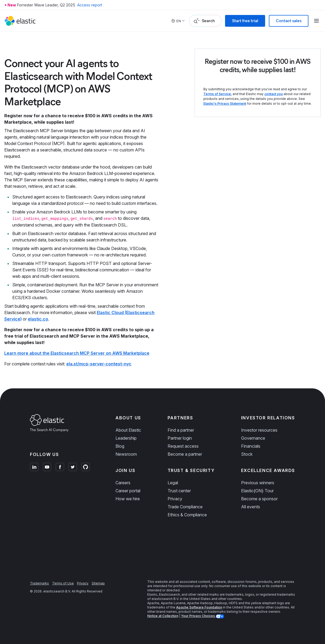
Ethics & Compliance (187, 515)
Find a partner (181, 430)
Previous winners (258, 483)
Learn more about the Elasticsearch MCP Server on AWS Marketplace (77, 353)
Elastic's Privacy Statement (225, 104)
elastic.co (38, 319)
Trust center (179, 491)
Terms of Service (217, 94)
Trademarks (39, 583)
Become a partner (185, 454)
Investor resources (259, 430)
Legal (173, 483)
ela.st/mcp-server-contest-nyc (99, 364)
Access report (90, 5)
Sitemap (98, 583)
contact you (274, 94)
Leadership (126, 438)
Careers (123, 483)
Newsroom (126, 454)
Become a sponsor (259, 499)
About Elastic (128, 430)
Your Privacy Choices (198, 616)
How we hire (128, 499)
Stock (247, 454)
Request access (183, 446)
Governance (253, 438)
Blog (120, 446)
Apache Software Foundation (199, 607)
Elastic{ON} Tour (257, 491)
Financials (251, 446)
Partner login (180, 438)
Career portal (128, 491)
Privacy (175, 499)
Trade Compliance (185, 507)
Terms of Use (63, 583)
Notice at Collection (163, 616)
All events (251, 507)
